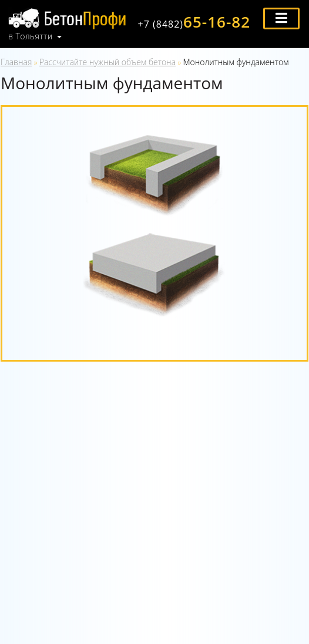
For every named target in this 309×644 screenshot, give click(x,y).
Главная (16, 62)
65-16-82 (194, 22)
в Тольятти (31, 36)
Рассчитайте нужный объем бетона (108, 62)
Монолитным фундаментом (236, 62)
